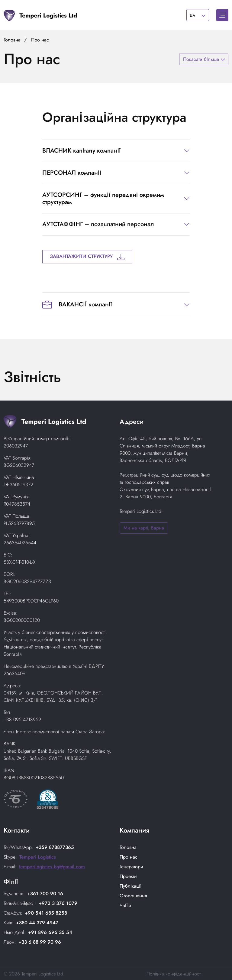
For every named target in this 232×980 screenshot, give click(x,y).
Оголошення (133, 896)
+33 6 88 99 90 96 (40, 942)
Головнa (128, 847)
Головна (12, 40)
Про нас (129, 857)
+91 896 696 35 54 (50, 932)
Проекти (128, 876)
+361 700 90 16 (45, 894)
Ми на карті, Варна (144, 528)
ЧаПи (125, 905)
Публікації (130, 886)
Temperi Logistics (38, 857)
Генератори (131, 867)
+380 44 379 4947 (37, 923)
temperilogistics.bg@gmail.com (52, 867)
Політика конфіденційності (174, 974)
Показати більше (201, 59)
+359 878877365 (55, 847)
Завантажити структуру (87, 257)
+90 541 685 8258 (46, 913)
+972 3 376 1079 (58, 903)
